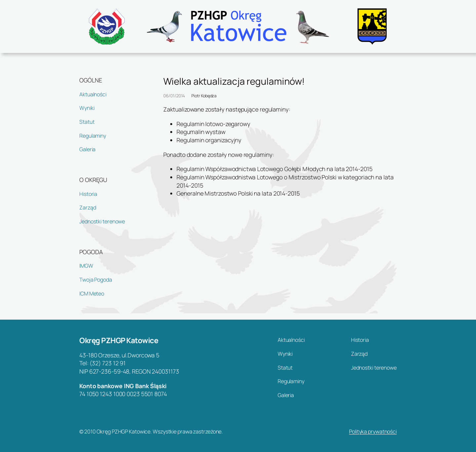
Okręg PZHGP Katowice (119, 340)
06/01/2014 (174, 96)
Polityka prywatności (373, 431)
